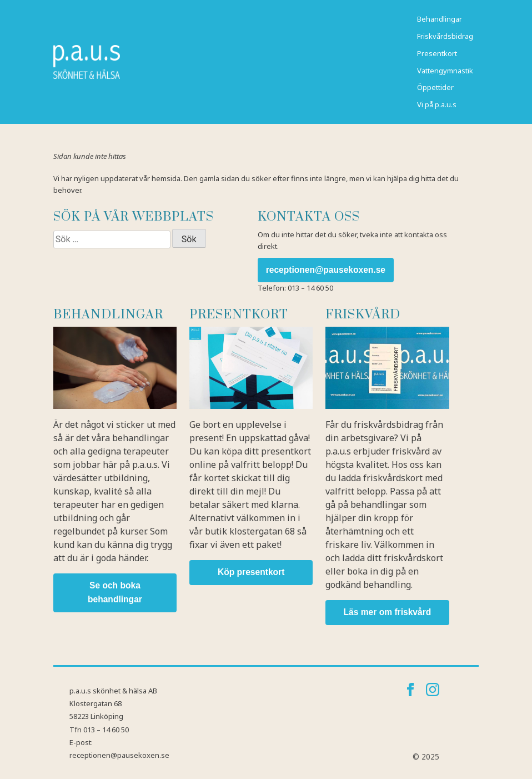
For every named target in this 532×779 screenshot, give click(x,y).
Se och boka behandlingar (115, 592)
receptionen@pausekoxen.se (326, 270)
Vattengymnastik (445, 71)
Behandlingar (440, 19)
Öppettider (435, 87)
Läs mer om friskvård (388, 612)
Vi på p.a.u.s (437, 104)
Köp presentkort (251, 572)
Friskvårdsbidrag (445, 36)
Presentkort (437, 53)
